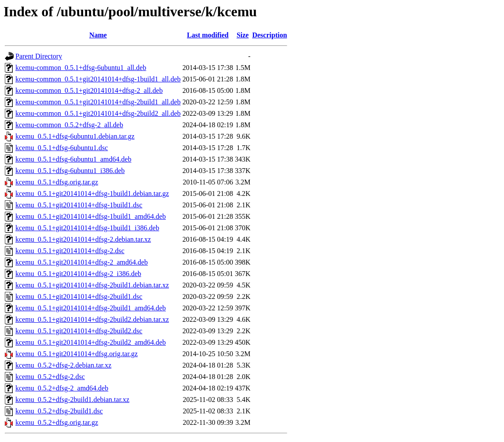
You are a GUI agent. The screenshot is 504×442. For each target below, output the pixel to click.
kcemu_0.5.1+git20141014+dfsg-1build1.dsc (79, 205)
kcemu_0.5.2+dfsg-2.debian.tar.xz (63, 365)
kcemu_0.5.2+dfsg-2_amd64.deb (62, 388)
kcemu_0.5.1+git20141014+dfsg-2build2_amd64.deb (91, 342)
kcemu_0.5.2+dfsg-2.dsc (50, 377)
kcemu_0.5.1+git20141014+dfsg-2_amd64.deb (82, 262)
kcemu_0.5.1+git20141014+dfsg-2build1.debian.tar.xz (92, 285)
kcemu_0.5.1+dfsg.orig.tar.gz (57, 182)
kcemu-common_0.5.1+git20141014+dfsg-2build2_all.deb (98, 113)
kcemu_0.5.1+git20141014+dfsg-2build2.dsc (79, 331)
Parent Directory (39, 56)
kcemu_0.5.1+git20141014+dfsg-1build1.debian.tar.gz (92, 193)
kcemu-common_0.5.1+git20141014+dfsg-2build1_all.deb (98, 102)
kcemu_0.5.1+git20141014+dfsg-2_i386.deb (78, 274)
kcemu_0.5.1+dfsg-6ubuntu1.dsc (62, 148)
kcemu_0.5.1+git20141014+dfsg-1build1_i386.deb (87, 228)
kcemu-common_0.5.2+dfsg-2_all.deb (69, 125)
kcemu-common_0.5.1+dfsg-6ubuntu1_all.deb (81, 68)
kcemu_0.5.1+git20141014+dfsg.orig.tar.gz (77, 354)
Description (269, 35)
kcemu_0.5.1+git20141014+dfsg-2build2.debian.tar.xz (92, 319)
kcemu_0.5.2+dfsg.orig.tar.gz (57, 422)
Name (98, 35)
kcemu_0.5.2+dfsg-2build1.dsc (59, 411)
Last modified (208, 35)
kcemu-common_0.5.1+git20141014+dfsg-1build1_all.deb (98, 79)
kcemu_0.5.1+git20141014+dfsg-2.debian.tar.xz (83, 239)
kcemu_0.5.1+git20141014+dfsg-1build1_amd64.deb (91, 216)
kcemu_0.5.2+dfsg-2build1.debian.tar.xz (72, 400)
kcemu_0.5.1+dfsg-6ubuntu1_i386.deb (70, 171)
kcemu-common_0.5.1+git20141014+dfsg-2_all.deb (89, 90)
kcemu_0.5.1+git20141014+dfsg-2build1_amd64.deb (91, 308)
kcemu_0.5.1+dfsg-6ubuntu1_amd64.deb (73, 159)
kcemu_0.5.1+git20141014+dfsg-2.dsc (70, 251)
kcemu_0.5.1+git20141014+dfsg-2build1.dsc (79, 297)
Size (243, 35)
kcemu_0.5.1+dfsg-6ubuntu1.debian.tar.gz (75, 136)
